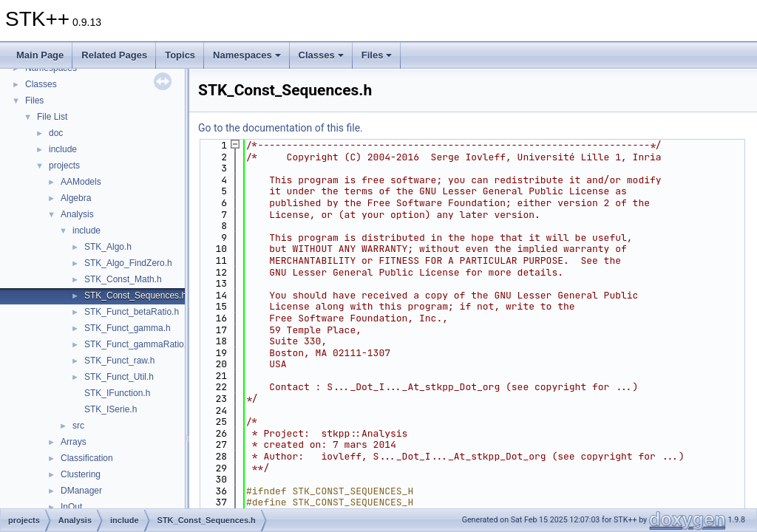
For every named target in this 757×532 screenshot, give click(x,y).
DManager (81, 491)
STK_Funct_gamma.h (128, 328)
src (78, 426)
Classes (321, 55)
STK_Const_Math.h (123, 279)
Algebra (76, 198)
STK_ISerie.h (111, 409)
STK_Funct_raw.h (119, 361)
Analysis (77, 214)
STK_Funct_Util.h (119, 377)
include (63, 149)
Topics (180, 55)
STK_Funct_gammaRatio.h (138, 344)
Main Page (40, 55)
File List (52, 117)
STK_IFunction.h (117, 393)
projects (64, 166)
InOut (71, 507)
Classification (87, 458)
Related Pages (114, 55)
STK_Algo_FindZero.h (128, 263)
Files (377, 55)
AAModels (81, 182)
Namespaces (247, 55)
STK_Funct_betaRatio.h (132, 312)
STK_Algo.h (108, 247)
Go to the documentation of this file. (281, 128)
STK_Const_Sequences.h (135, 296)
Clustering (81, 474)
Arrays (74, 442)
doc (56, 133)
